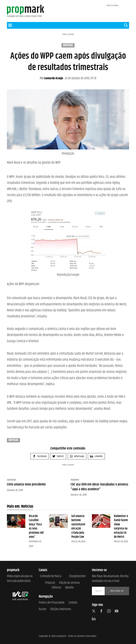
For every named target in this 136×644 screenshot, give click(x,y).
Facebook (40, 456)
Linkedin (96, 456)
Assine (42, 609)
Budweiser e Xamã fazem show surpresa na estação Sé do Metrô (121, 527)
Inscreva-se (117, 591)
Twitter (58, 456)
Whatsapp (77, 456)
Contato (73, 603)
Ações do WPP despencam (23, 284)
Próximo (75, 480)
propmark (61, 636)
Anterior (11, 480)
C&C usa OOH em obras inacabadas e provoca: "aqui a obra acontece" (100, 487)
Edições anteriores (61, 609)
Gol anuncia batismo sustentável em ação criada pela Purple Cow (78, 527)
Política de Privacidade (52, 603)
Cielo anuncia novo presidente (26, 485)
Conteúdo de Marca (51, 576)
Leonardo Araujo (51, 78)
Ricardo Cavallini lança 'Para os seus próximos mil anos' (36, 527)
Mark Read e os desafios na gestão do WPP (34, 163)
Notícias (68, 45)
